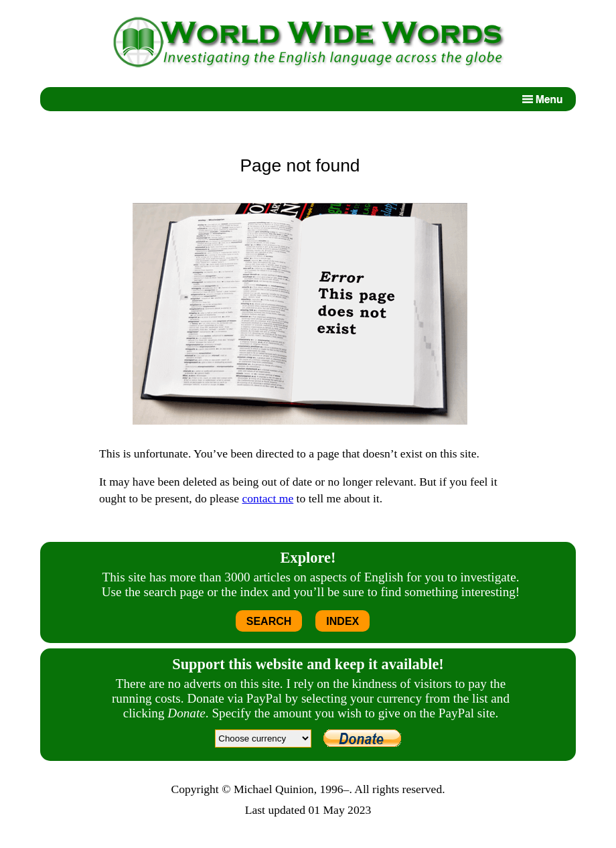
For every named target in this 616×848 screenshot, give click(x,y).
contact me (268, 498)
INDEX (342, 621)
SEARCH (269, 621)
